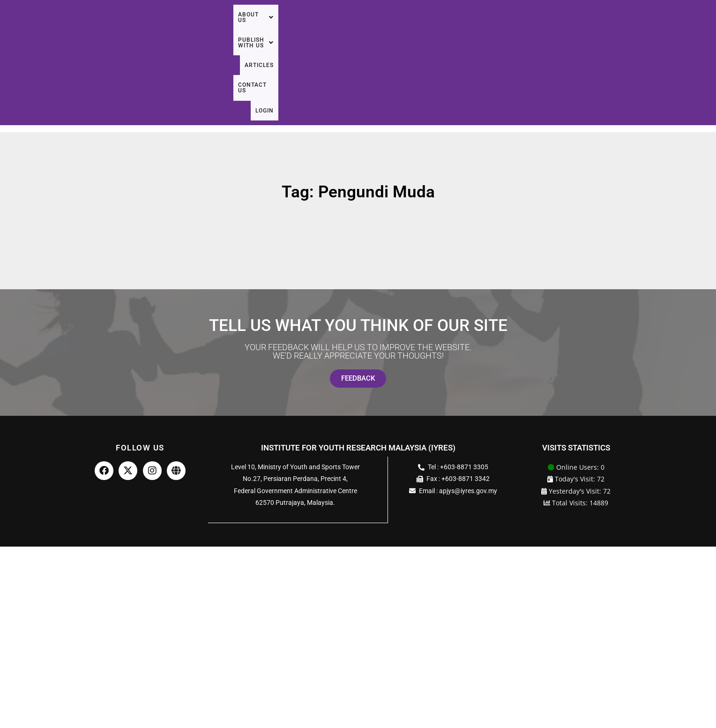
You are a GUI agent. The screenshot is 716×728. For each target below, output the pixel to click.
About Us (466, 27)
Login (686, 27)
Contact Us (644, 27)
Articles (595, 27)
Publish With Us (533, 27)
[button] (466, 27)
